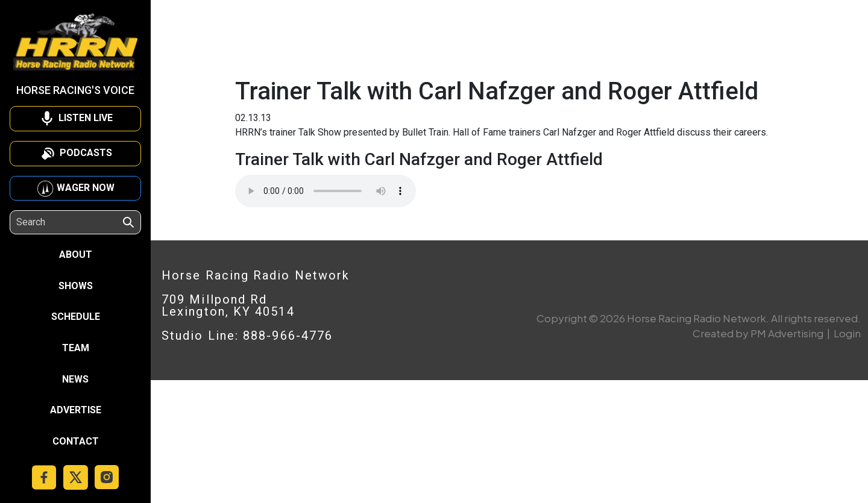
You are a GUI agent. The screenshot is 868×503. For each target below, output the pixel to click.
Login (847, 333)
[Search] (69, 222)
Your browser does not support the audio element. (325, 191)
